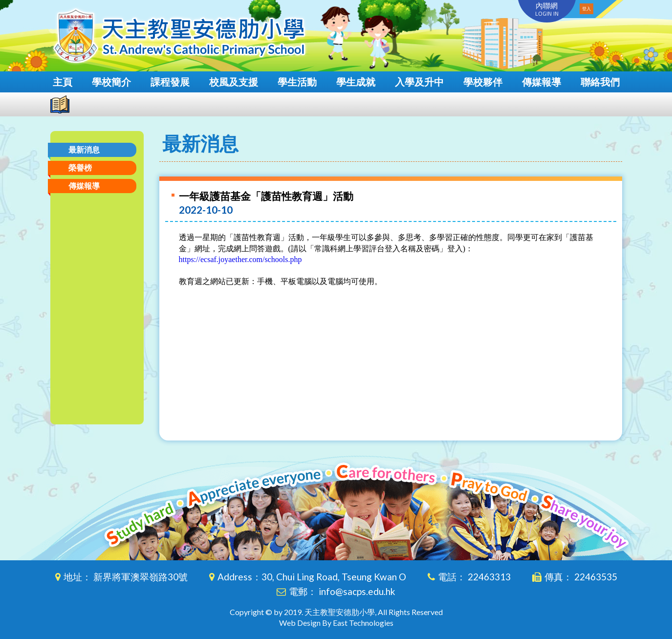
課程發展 (170, 82)
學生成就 (356, 82)
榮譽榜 (80, 167)
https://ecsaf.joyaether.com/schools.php (240, 259)
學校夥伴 (483, 82)
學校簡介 (111, 82)
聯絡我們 (600, 82)
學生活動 (297, 82)
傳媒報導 (542, 82)
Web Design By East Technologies (336, 623)
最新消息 (84, 149)
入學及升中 (419, 82)
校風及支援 (234, 82)
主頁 (63, 82)
